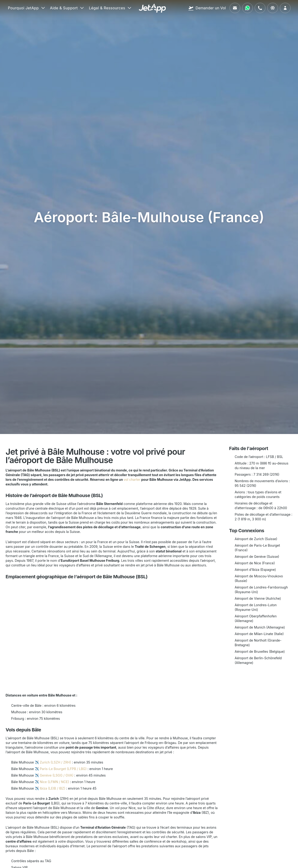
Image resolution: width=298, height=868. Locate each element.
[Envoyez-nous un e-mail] (235, 8)
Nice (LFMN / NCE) (54, 782)
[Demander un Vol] (207, 8)
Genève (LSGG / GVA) (57, 775)
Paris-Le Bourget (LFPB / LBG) (63, 769)
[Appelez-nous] (260, 8)
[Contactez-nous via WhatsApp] (247, 8)
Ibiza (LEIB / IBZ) (53, 788)
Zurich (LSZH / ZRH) (55, 762)
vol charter (132, 479)
